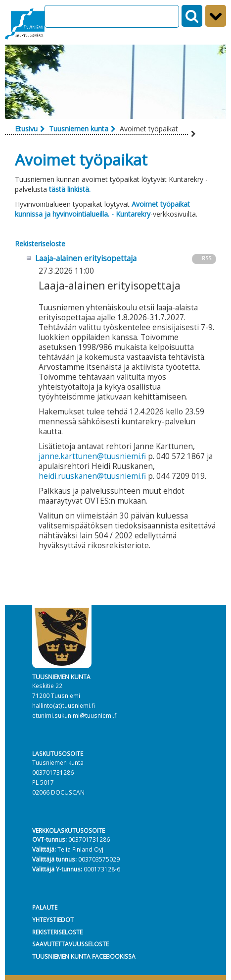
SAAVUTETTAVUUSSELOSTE (70, 944)
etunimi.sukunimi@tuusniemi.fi (75, 715)
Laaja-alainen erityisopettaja (86, 259)
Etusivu (26, 129)
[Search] (112, 16)
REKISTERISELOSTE (57, 932)
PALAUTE (45, 907)
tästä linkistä (70, 189)
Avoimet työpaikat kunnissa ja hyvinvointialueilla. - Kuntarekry (102, 209)
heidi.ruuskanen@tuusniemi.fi (92, 476)
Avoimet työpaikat (81, 159)
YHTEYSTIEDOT (53, 920)
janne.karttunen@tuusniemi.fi (92, 456)
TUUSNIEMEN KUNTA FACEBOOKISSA (84, 956)
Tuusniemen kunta (79, 129)
